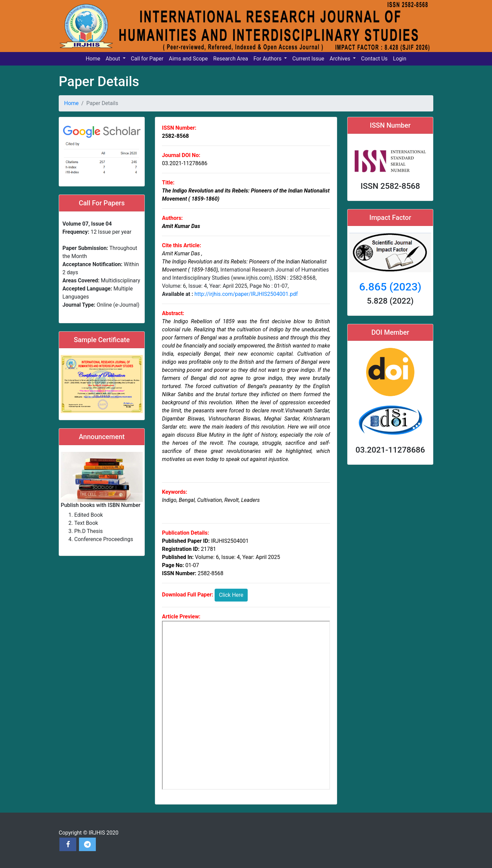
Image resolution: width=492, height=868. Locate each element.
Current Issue (308, 59)
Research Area (231, 59)
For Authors (268, 59)
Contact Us (374, 59)
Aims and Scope (188, 59)
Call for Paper (147, 59)
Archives (341, 59)
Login (400, 59)
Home (93, 59)
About (114, 59)
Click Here (231, 595)
